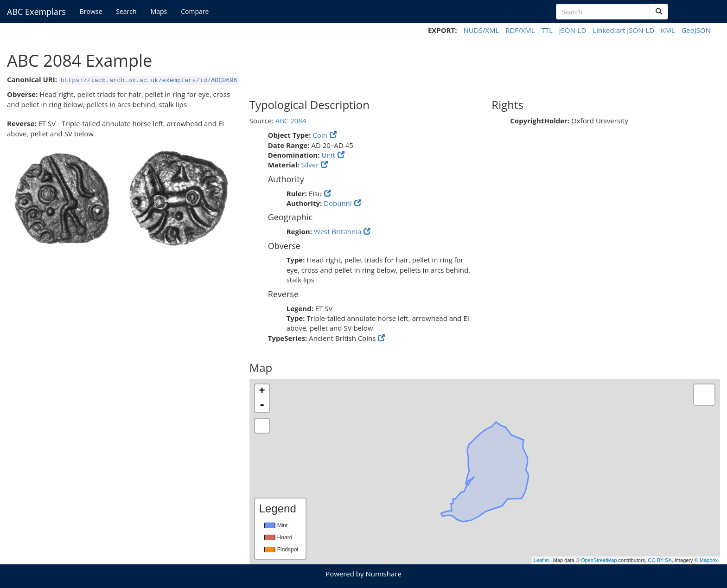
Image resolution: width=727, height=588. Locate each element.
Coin (320, 135)
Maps (159, 11)
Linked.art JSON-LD (623, 30)
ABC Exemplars (36, 12)
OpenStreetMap (599, 560)
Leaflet (541, 560)
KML (668, 30)
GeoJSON (696, 30)
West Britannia (338, 231)
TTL (547, 30)
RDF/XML (520, 30)
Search (126, 11)
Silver (310, 165)
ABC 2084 (291, 121)
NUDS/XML (481, 30)
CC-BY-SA (660, 560)
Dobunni (338, 203)
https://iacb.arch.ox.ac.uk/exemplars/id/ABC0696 (149, 80)
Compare (195, 11)
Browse (91, 11)
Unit (328, 155)
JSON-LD (573, 30)
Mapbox (709, 560)
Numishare (383, 574)
